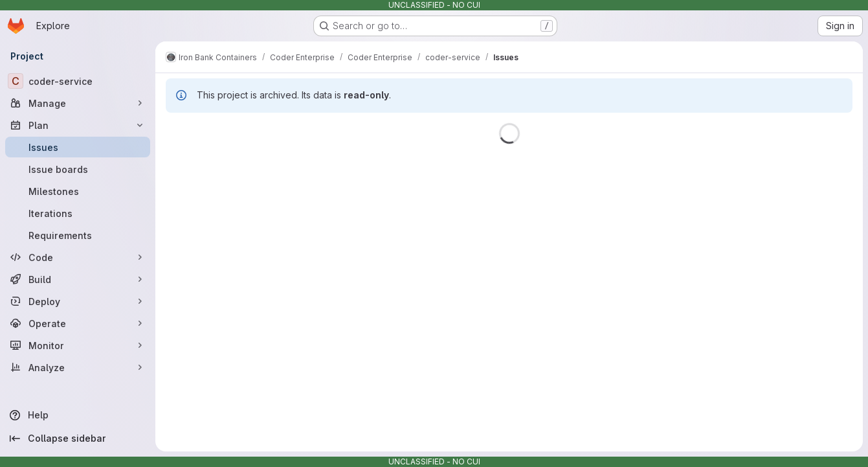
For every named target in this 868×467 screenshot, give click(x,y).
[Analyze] (78, 367)
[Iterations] (78, 213)
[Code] (78, 257)
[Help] (78, 415)
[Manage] (78, 103)
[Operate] (78, 323)
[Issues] (78, 147)
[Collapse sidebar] (78, 439)
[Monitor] (78, 345)
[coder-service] (78, 81)
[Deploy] (78, 301)
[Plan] (78, 125)
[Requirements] (78, 235)
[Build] (78, 279)
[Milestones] (78, 191)
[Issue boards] (78, 169)
